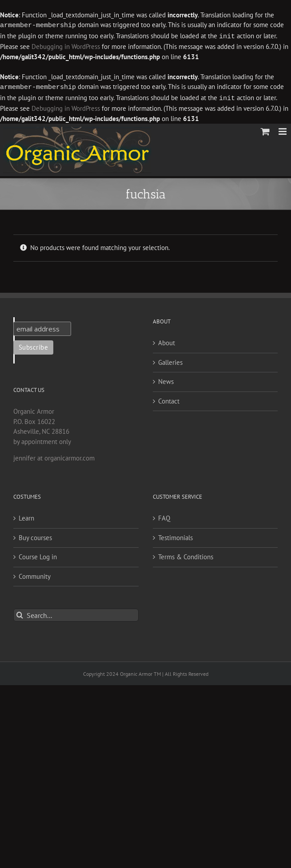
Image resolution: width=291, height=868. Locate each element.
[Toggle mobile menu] (283, 130)
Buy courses (35, 536)
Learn (26, 516)
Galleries (170, 361)
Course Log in (38, 555)
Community (35, 575)
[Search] (20, 613)
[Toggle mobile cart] (265, 130)
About (167, 341)
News (166, 380)
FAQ (164, 516)
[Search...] (76, 613)
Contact (169, 399)
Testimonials (175, 536)
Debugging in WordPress (46, 46)
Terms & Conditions (186, 555)
